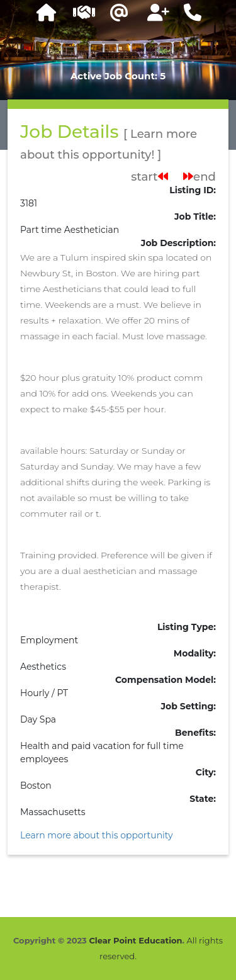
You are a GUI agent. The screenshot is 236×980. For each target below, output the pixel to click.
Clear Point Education (135, 940)
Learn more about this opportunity (97, 835)
